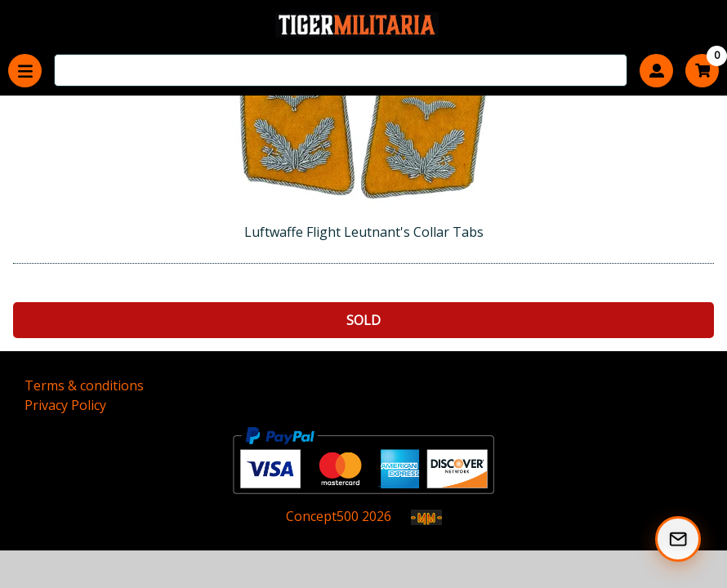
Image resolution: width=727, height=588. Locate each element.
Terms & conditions (84, 385)
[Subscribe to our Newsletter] (678, 539)
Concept (322, 516)
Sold (363, 320)
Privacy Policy (65, 405)
